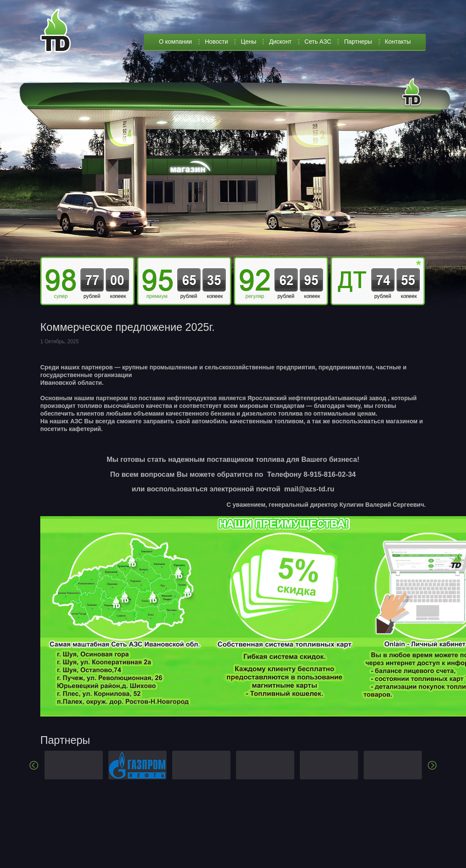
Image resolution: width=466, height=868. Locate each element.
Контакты (398, 42)
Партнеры (358, 42)
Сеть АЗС (318, 42)
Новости (216, 42)
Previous (34, 765)
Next (432, 765)
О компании (175, 42)
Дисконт (280, 42)
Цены (248, 42)
